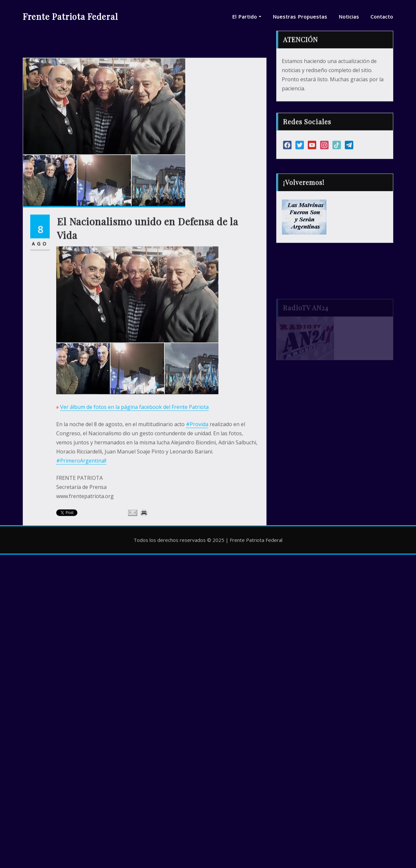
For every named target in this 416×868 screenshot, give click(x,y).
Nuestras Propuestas (300, 17)
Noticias (349, 17)
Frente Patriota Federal (70, 16)
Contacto (382, 17)
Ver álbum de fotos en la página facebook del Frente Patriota (134, 461)
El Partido (247, 17)
